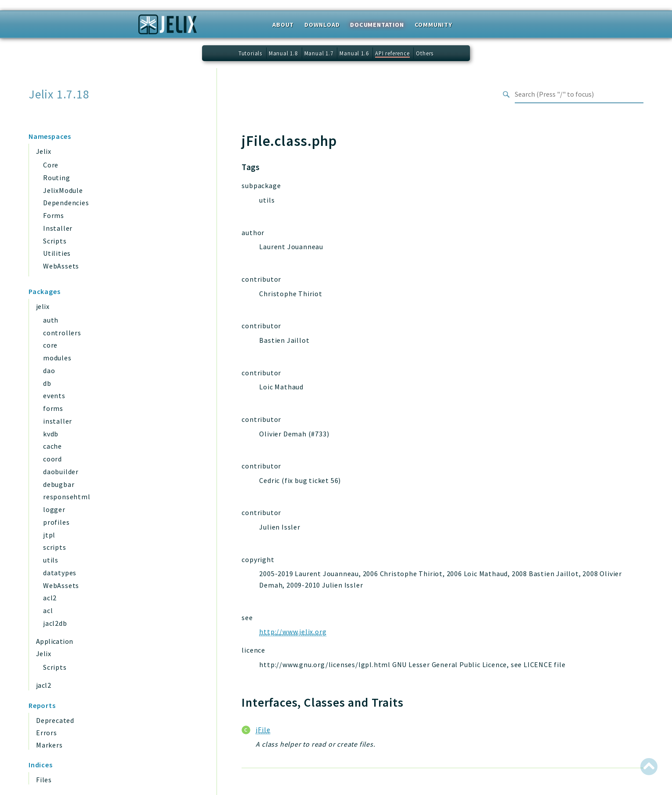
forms (53, 408)
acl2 (50, 598)
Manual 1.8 (283, 53)
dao (49, 370)
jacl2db (55, 623)
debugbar (59, 484)
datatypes (60, 573)
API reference (392, 53)
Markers (49, 745)
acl (48, 610)
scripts (55, 547)
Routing (57, 178)
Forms (54, 215)
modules (57, 358)
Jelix (43, 151)
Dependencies (66, 203)
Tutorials (250, 53)
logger (54, 509)
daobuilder (61, 472)
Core (51, 165)
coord (52, 459)
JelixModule (63, 190)
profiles (56, 522)
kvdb (51, 434)
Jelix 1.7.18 (59, 94)
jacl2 (43, 685)
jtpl (49, 535)
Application (54, 641)
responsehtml (67, 497)
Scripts (55, 241)
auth (51, 320)
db (47, 383)
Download (322, 25)
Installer (58, 228)
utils (51, 560)
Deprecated (55, 720)
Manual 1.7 (319, 53)
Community (434, 25)
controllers (62, 333)
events (54, 396)
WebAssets (61, 266)
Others (425, 53)
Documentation (377, 25)
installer (58, 421)
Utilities (57, 253)
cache (52, 446)
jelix (43, 306)
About (283, 25)
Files (44, 780)
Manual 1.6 (354, 53)
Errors (47, 733)
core (50, 345)
